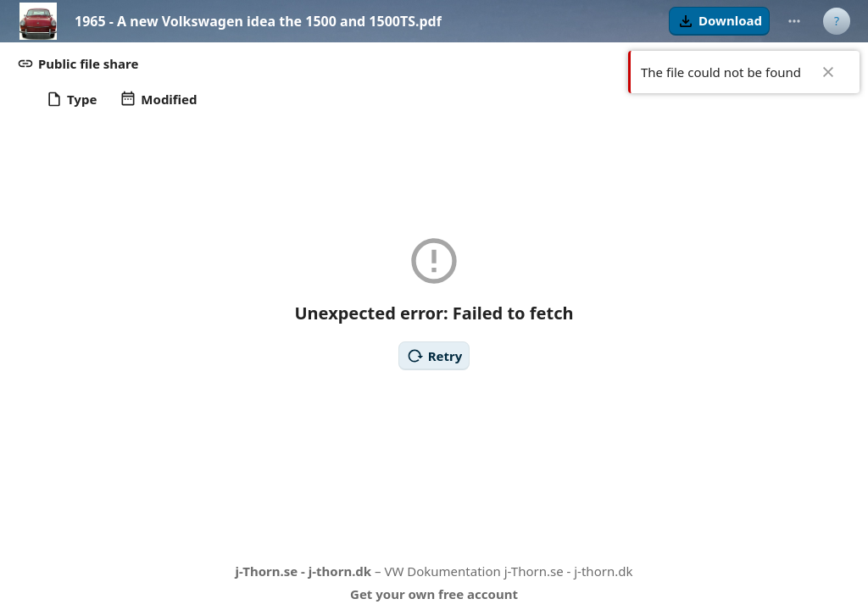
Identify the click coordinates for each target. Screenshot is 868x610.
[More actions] (794, 21)
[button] (719, 21)
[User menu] (837, 21)
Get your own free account (434, 594)
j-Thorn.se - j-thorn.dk (304, 571)
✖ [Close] (828, 72)
